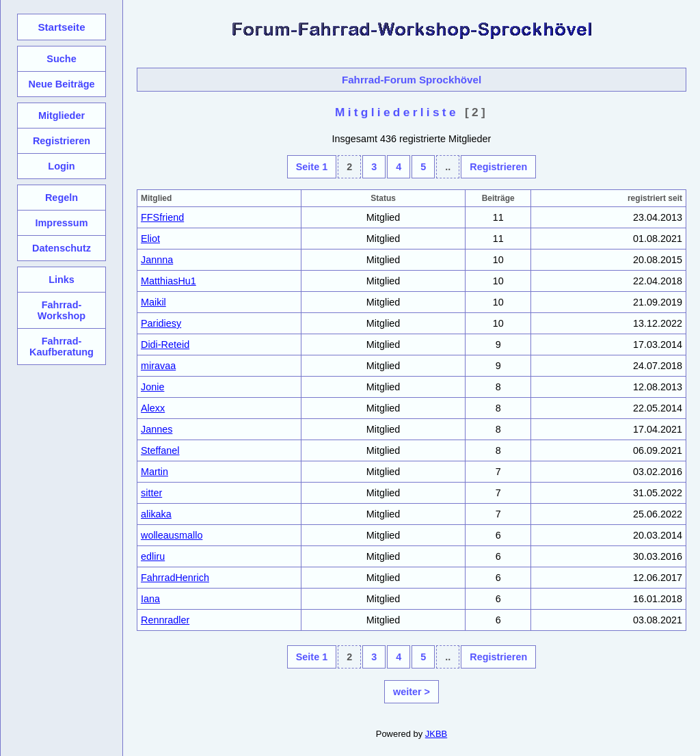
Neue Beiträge (61, 84)
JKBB (436, 734)
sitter (151, 493)
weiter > (412, 692)
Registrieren (498, 167)
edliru (153, 556)
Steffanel (160, 450)
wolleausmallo (172, 535)
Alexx (153, 408)
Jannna (157, 260)
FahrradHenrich (175, 578)
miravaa (158, 366)
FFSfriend (162, 217)
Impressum (61, 223)
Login (61, 166)
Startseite (61, 27)
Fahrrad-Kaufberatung (62, 347)
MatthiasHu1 (169, 281)
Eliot (150, 239)
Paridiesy (161, 323)
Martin (154, 472)
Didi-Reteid (165, 345)
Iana (150, 599)
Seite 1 (312, 167)
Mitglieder (62, 116)
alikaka (156, 514)
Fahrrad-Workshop (62, 310)
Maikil (153, 302)
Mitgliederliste (397, 112)
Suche (61, 59)
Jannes (157, 429)
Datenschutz (62, 248)
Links (62, 280)
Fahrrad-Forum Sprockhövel (412, 80)
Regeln (62, 198)
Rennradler (165, 620)
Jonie (152, 387)
